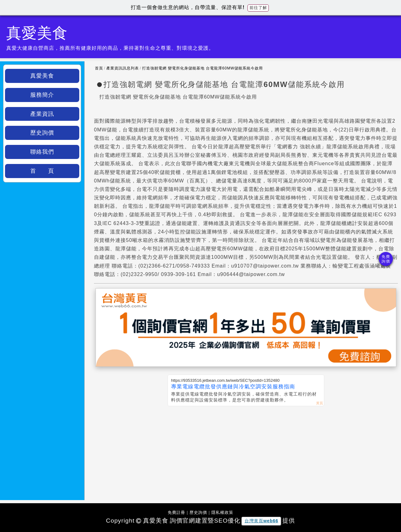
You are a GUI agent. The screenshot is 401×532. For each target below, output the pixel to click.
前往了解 (258, 8)
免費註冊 (176, 512)
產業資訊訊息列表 (122, 68)
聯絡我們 (42, 152)
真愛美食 (42, 76)
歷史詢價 (42, 133)
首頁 (99, 68)
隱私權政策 (222, 512)
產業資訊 (42, 114)
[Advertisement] (246, 453)
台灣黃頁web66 (261, 521)
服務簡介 (42, 95)
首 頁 (42, 171)
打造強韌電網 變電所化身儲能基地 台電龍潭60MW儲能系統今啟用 (203, 68)
